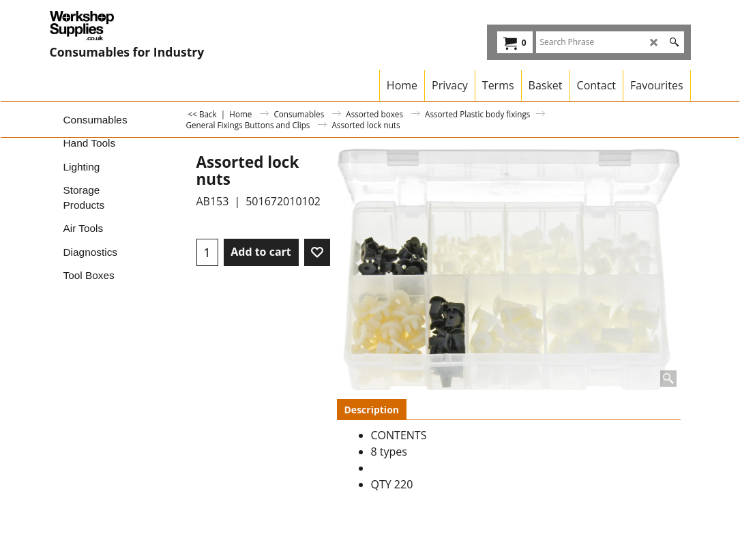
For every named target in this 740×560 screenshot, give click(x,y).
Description (372, 410)
